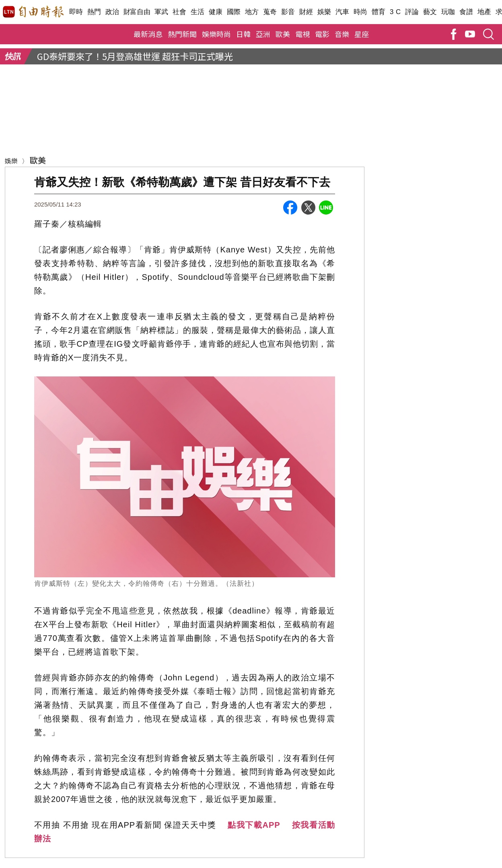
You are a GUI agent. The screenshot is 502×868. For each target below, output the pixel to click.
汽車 (343, 12)
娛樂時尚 (216, 34)
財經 (306, 12)
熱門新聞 (182, 34)
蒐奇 (270, 12)
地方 (252, 12)
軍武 (162, 12)
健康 (216, 12)
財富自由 (137, 12)
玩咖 (448, 12)
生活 (198, 12)
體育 (379, 12)
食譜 (466, 12)
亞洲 (263, 34)
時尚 (361, 12)
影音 (288, 12)
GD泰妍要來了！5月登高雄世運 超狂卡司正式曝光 (135, 56)
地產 (485, 12)
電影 (322, 34)
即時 (76, 12)
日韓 (243, 34)
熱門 (94, 12)
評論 (412, 12)
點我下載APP (254, 825)
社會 (180, 12)
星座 (362, 34)
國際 (234, 12)
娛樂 (324, 12)
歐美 (283, 34)
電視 (302, 34)
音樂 (342, 34)
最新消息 (148, 34)
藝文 (430, 12)
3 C (395, 12)
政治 (112, 12)
